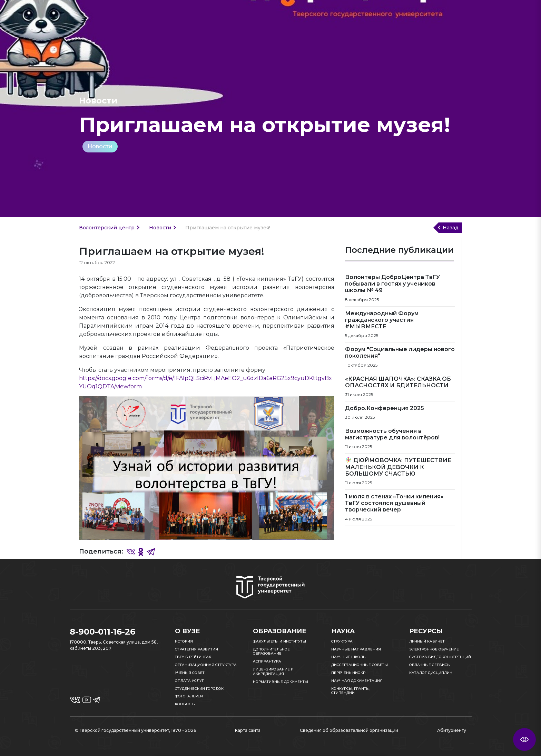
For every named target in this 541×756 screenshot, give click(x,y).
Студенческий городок (199, 689)
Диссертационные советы (360, 665)
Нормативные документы (281, 682)
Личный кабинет (427, 641)
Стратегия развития (196, 649)
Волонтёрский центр (107, 228)
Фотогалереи (189, 696)
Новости (100, 146)
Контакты (185, 704)
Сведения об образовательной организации (349, 730)
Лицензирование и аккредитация (273, 672)
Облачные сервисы (430, 665)
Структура (342, 641)
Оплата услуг (189, 681)
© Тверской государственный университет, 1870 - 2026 (135, 730)
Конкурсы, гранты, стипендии (351, 691)
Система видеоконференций (440, 657)
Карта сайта (248, 730)
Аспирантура (267, 661)
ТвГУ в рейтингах (193, 657)
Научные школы (349, 657)
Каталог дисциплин (431, 673)
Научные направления (356, 649)
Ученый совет (190, 673)
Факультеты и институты (279, 641)
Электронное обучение (434, 649)
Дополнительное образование (271, 651)
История (184, 641)
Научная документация (357, 681)
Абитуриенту (452, 730)
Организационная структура (206, 665)
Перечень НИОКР (348, 673)
